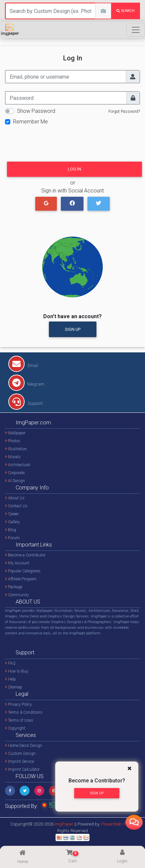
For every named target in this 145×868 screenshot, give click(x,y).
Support (26, 403)
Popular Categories (23, 571)
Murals (13, 457)
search (126, 11)
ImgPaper (64, 824)
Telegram (26, 384)
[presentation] (56, 141)
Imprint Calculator (22, 769)
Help (10, 679)
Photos (13, 441)
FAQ (10, 663)
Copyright (15, 728)
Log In (74, 169)
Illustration (16, 449)
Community (17, 595)
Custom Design (20, 754)
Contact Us (16, 506)
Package (14, 587)
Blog (10, 530)
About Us (15, 498)
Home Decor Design (24, 746)
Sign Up (73, 329)
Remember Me (30, 122)
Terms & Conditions (24, 712)
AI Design (15, 481)
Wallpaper (15, 433)
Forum (12, 538)
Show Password (36, 111)
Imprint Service (19, 761)
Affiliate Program (21, 579)
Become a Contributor (25, 555)
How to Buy (17, 671)
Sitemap (14, 687)
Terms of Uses (19, 720)
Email (23, 365)
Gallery (12, 522)
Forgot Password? (124, 111)
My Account (17, 563)
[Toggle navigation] (136, 30)
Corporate (15, 473)
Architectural (18, 465)
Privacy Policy (18, 704)
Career (12, 514)
